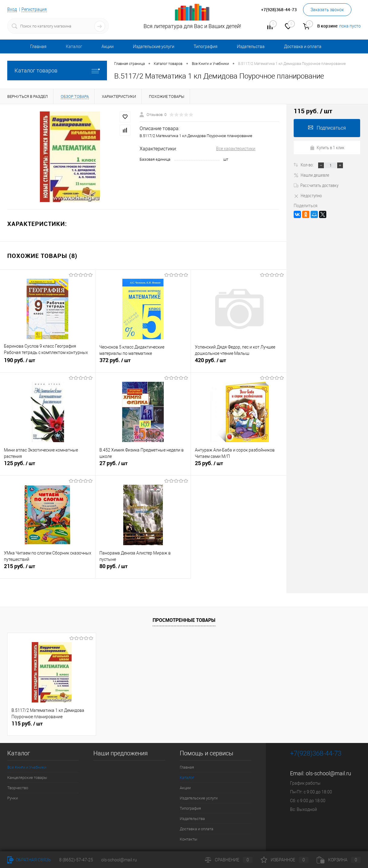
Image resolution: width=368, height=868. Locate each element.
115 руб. (27, 724)
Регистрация (34, 9)
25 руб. (239, 466)
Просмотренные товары (184, 620)
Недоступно (308, 195)
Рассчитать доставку (316, 185)
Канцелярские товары (27, 778)
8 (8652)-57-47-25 (76, 860)
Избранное (285, 860)
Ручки (13, 798)
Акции (108, 47)
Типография (206, 47)
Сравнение (229, 860)
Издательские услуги (154, 47)
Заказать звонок (327, 10)
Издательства (251, 47)
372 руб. (143, 363)
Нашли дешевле (312, 175)
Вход (12, 9)
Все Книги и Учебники (27, 767)
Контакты (189, 839)
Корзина (339, 860)
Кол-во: (308, 165)
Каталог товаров (57, 71)
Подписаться (327, 128)
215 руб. (48, 569)
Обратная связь (29, 860)
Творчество (18, 788)
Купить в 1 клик (327, 147)
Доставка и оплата (303, 47)
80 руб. (143, 569)
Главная (38, 47)
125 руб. (48, 466)
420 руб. (239, 363)
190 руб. (48, 363)
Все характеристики (236, 149)
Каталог (74, 47)
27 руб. (143, 466)
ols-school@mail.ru (328, 773)
